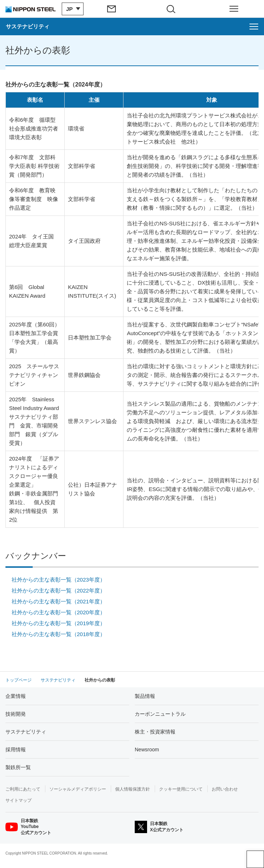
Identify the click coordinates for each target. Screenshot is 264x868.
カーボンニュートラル (160, 714)
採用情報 (16, 750)
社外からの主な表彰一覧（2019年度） (58, 623)
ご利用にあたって (23, 789)
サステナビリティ (26, 732)
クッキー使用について (181, 789)
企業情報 (16, 696)
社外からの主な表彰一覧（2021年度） (58, 601)
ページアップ (255, 859)
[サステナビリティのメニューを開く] (132, 27)
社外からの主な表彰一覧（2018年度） (58, 634)
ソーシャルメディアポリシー (78, 789)
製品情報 (145, 696)
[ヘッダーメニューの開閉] (234, 9)
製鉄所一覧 (18, 767)
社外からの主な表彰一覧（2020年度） (58, 612)
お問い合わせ (225, 789)
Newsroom (147, 750)
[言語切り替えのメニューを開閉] (71, 9)
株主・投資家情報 (155, 732)
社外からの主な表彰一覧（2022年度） (58, 590)
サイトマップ (19, 800)
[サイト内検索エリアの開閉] (174, 9)
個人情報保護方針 (133, 789)
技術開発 (16, 714)
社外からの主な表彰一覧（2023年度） (58, 580)
